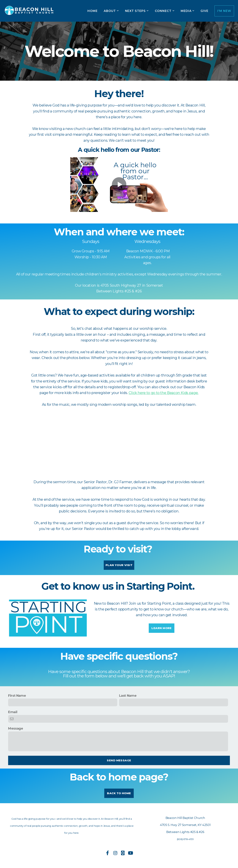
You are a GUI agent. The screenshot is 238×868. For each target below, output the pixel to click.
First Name (17, 696)
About (111, 11)
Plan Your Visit (119, 565)
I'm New (224, 11)
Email (13, 712)
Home (93, 11)
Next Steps (137, 11)
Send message (119, 760)
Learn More (162, 628)
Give (204, 11)
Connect (165, 11)
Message (16, 728)
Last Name (128, 696)
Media (188, 11)
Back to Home (119, 793)
